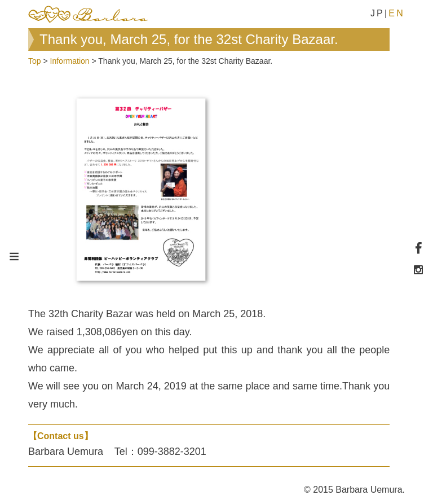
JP (377, 13)
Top (35, 61)
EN (397, 13)
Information (70, 61)
